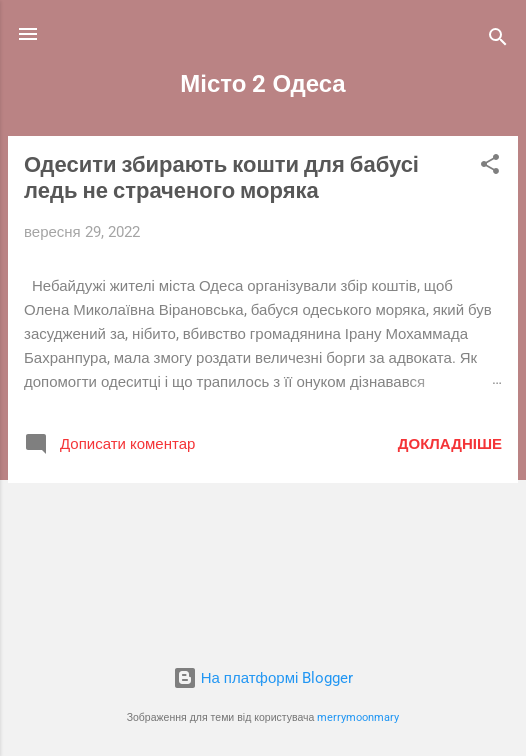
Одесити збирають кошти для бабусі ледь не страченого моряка (221, 177)
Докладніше (450, 444)
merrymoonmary (358, 717)
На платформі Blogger (263, 678)
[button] (490, 167)
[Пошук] (498, 40)
